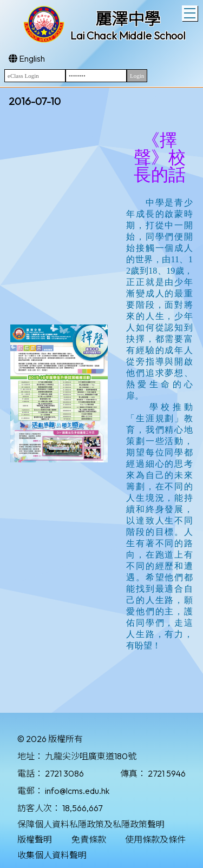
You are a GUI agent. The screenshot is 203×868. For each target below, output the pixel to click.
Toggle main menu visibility (191, 12)
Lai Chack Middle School (128, 35)
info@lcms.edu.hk (77, 791)
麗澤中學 (128, 19)
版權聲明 (35, 839)
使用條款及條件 (155, 839)
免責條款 (89, 839)
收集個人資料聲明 (52, 855)
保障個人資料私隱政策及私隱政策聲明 (91, 824)
